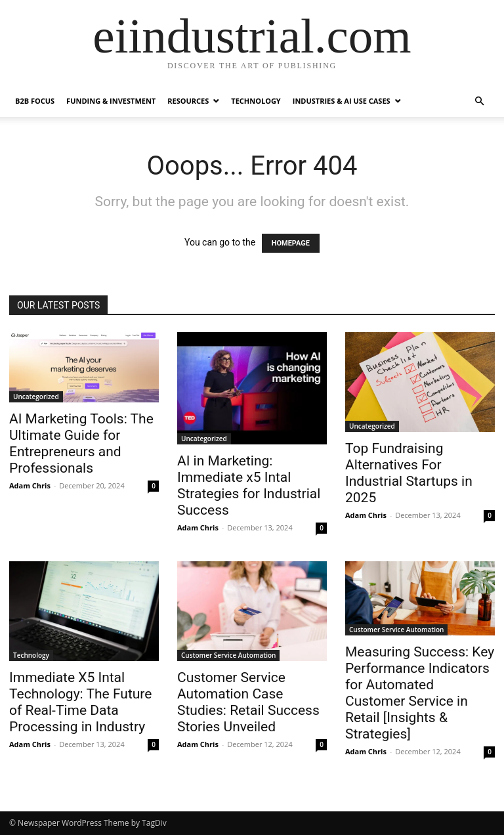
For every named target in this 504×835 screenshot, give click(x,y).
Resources (188, 101)
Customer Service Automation (228, 655)
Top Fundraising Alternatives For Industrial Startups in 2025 (409, 473)
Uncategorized (36, 396)
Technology (256, 101)
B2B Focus (35, 101)
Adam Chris (30, 485)
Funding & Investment (111, 101)
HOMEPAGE (291, 243)
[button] (479, 101)
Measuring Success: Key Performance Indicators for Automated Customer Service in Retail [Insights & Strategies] (420, 693)
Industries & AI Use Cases (342, 101)
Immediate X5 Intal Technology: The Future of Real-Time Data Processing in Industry (80, 702)
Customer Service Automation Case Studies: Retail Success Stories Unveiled (248, 702)
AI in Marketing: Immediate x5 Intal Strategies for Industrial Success (249, 485)
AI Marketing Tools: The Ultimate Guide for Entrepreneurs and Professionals (81, 443)
